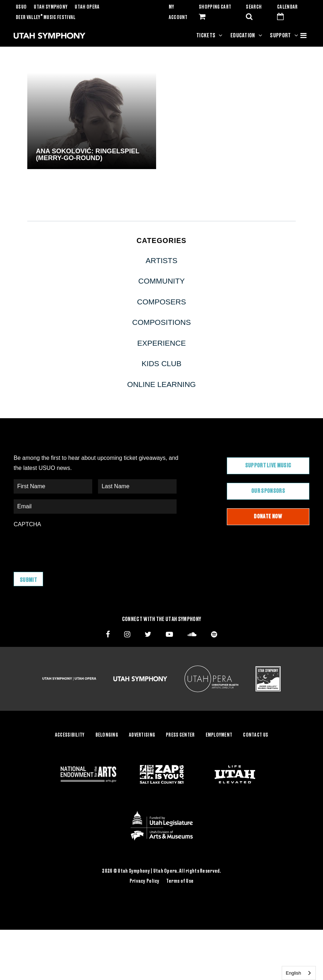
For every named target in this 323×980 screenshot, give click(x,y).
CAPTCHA (27, 524)
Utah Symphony (51, 7)
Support (280, 36)
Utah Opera (87, 7)
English (293, 973)
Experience (161, 343)
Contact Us (256, 735)
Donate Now (268, 517)
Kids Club (162, 363)
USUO (21, 7)
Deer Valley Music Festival (46, 18)
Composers (162, 302)
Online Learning (161, 384)
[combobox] (299, 973)
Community (161, 281)
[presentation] (68, 546)
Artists (161, 260)
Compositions (161, 322)
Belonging (107, 735)
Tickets (206, 36)
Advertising (142, 735)
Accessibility (70, 735)
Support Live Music (268, 466)
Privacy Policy (145, 881)
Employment (219, 735)
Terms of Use (180, 881)
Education (243, 36)
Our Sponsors (268, 491)
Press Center (180, 735)
